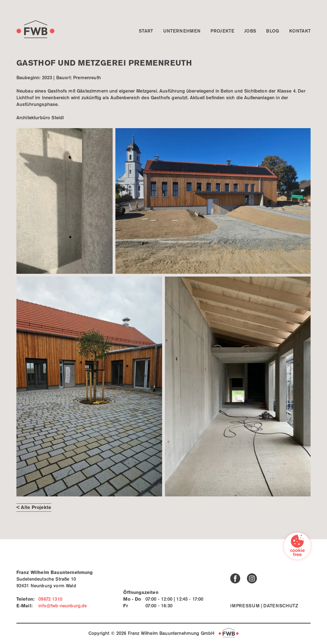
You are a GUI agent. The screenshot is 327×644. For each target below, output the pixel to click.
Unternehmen (182, 31)
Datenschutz (281, 606)
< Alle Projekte (34, 508)
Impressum (245, 606)
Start (146, 31)
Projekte (222, 31)
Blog (272, 31)
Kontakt (300, 31)
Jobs (250, 31)
